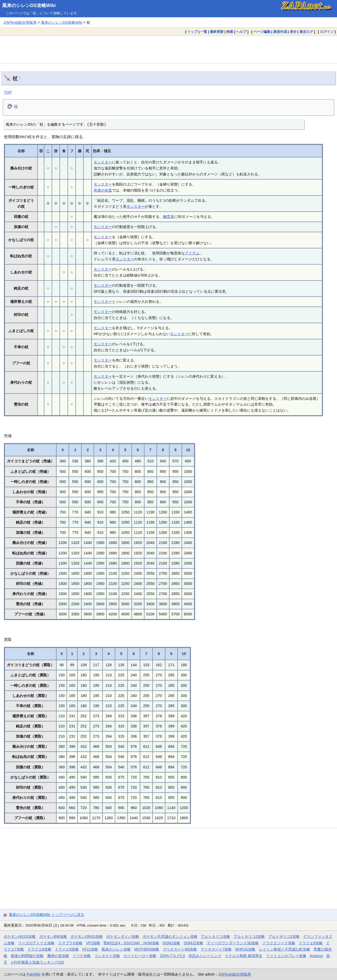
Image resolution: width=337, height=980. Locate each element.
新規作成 (280, 32)
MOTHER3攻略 (147, 949)
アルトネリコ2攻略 (249, 936)
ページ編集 (262, 32)
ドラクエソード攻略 (279, 943)
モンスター (103, 162)
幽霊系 (168, 217)
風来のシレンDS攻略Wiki (29, 5)
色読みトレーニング (205, 956)
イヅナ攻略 (82, 956)
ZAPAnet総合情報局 (20, 22)
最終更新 (217, 32)
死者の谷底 (103, 190)
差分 (293, 32)
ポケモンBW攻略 (53, 936)
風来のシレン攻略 (116, 949)
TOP (8, 92)
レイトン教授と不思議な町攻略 (285, 949)
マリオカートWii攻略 (180, 949)
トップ (192, 32)
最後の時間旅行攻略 (27, 956)
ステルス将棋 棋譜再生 (244, 956)
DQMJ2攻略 (193, 943)
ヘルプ (241, 32)
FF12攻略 (90, 949)
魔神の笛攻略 (58, 956)
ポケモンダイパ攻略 (123, 936)
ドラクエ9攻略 (67, 949)
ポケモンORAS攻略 (86, 936)
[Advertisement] (168, 50)
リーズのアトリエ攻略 (36, 943)
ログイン (327, 32)
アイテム (192, 253)
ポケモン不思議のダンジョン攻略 (170, 936)
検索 (230, 32)
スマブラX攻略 (70, 943)
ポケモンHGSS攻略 (20, 936)
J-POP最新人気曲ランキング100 (37, 962)
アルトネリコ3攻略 (284, 936)
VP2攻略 (93, 943)
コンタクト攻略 (107, 956)
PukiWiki (34, 974)
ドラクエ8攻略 (39, 949)
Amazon (316, 956)
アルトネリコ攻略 (215, 936)
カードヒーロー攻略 (140, 956)
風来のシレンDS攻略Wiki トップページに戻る (47, 915)
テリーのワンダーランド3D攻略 (233, 943)
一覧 (204, 32)
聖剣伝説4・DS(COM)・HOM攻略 (131, 943)
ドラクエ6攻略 (311, 943)
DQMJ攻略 (171, 943)
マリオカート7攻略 (216, 949)
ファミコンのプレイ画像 (286, 956)
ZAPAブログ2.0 (172, 956)
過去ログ (306, 32)
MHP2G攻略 (245, 949)
